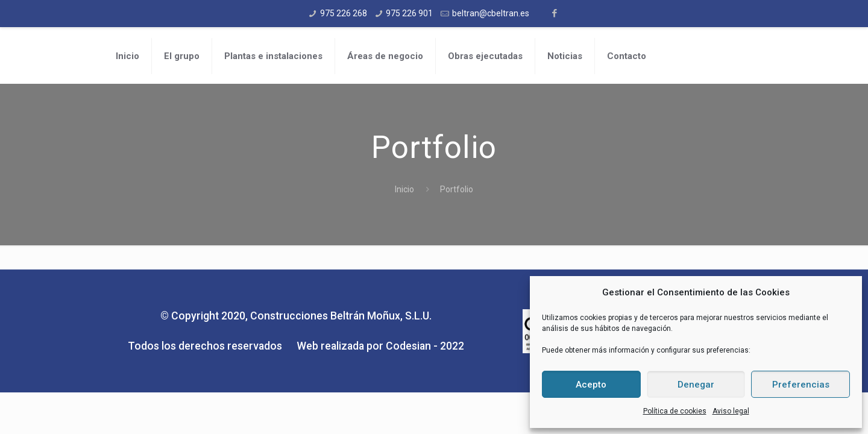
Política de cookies (675, 411)
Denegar (696, 385)
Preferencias (801, 385)
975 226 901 (409, 13)
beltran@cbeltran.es (491, 13)
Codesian (408, 346)
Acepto (591, 385)
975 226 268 (344, 13)
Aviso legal (731, 411)
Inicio (404, 189)
